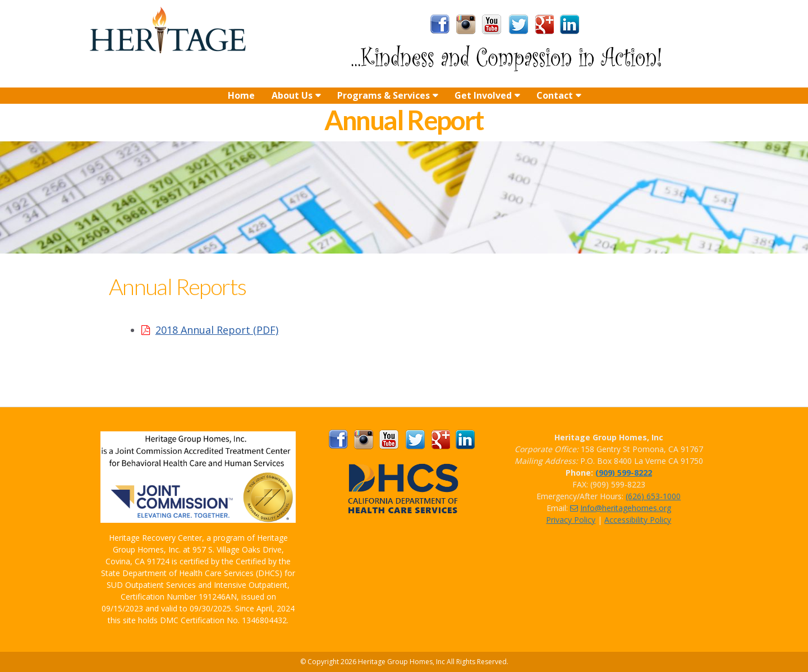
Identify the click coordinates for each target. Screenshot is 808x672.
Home (241, 95)
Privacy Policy (571, 520)
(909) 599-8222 (624, 473)
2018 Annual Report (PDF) (217, 330)
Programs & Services (384, 95)
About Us (292, 95)
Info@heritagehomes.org (621, 508)
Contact (555, 95)
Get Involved (483, 95)
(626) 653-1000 (653, 496)
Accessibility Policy (638, 520)
